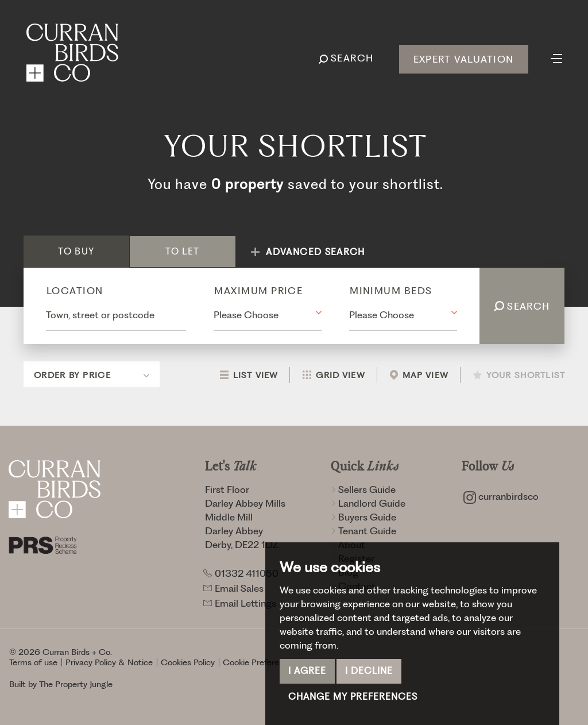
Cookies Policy (188, 662)
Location (75, 291)
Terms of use (33, 662)
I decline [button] (369, 671)
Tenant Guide (363, 531)
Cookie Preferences (260, 662)
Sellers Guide (363, 489)
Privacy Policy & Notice (109, 662)
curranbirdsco (501, 496)
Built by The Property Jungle (61, 684)
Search (522, 306)
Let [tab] (182, 251)
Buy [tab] (76, 251)
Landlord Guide (368, 503)
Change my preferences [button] (353, 697)
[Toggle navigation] (556, 57)
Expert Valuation (463, 59)
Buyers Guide (363, 517)
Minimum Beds (391, 291)
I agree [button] (307, 671)
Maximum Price (258, 291)
